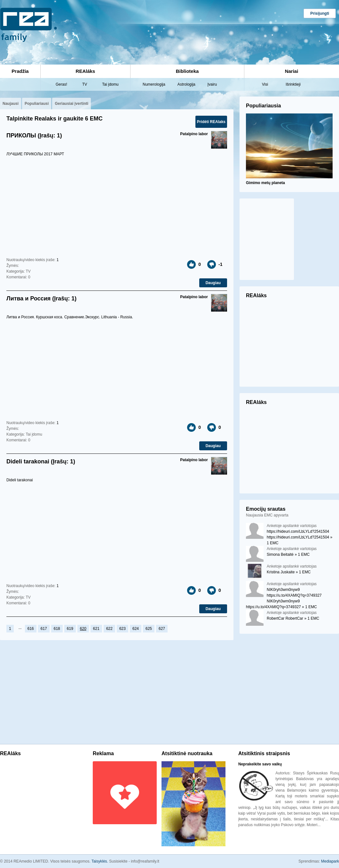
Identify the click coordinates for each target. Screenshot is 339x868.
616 (31, 629)
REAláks (86, 71)
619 (70, 629)
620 (83, 629)
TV (85, 84)
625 (149, 629)
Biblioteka (187, 71)
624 (136, 629)
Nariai (292, 71)
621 (96, 629)
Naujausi (11, 104)
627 (162, 629)
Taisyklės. (100, 861)
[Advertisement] (140, 27)
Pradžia (20, 71)
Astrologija (186, 84)
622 (109, 629)
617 (44, 629)
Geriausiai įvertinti (71, 104)
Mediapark (330, 861)
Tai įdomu (110, 84)
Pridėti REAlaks (211, 122)
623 (122, 629)
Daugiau (213, 283)
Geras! (61, 84)
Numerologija (154, 84)
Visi (265, 84)
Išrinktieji (293, 84)
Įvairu (212, 84)
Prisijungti (320, 13)
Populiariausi (37, 104)
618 (57, 629)
